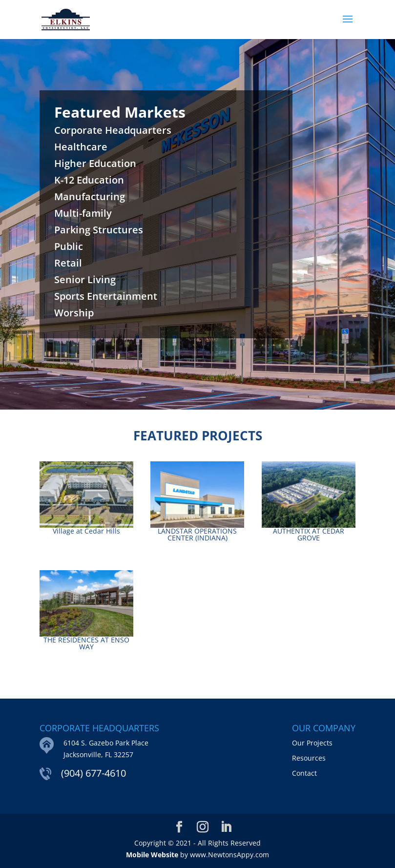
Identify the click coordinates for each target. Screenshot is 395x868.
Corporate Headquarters (113, 130)
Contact (304, 773)
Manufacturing (90, 196)
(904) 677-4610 (94, 773)
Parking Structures (99, 230)
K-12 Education (89, 180)
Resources (309, 758)
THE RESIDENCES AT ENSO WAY (86, 643)
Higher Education (95, 163)
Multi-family (83, 213)
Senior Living (85, 279)
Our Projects (312, 743)
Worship (74, 313)
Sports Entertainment (106, 296)
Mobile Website (152, 855)
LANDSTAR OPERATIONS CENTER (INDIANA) (197, 534)
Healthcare (81, 147)
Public (69, 246)
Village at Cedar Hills (86, 531)
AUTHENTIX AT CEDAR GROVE (309, 534)
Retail (68, 263)
